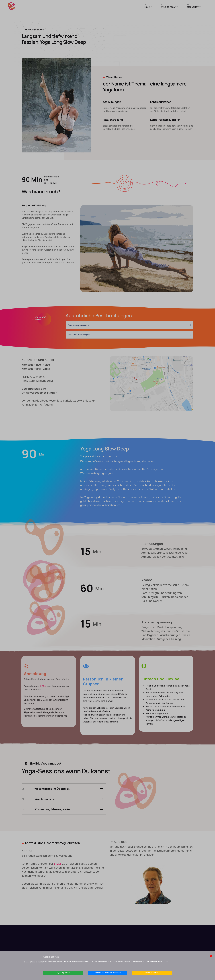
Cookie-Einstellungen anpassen (108, 973)
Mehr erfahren (152, 973)
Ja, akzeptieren (63, 973)
